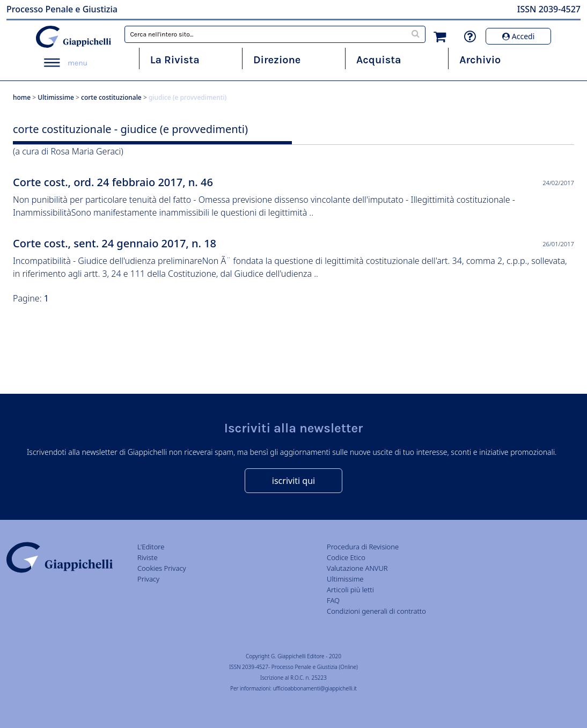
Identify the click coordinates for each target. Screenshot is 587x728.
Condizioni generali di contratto (376, 611)
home (22, 97)
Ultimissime (56, 97)
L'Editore (151, 547)
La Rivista (175, 60)
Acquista (379, 60)
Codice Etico (346, 557)
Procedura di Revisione (363, 547)
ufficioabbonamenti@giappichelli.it (315, 688)
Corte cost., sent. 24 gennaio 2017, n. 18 (115, 243)
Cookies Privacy (162, 568)
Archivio (480, 60)
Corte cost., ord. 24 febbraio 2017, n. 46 (113, 182)
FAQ (333, 600)
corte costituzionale (111, 97)
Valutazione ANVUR (357, 568)
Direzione (277, 60)
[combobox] (275, 34)
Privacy (148, 579)
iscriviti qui (293, 481)
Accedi (518, 36)
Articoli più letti (350, 590)
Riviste (148, 557)
